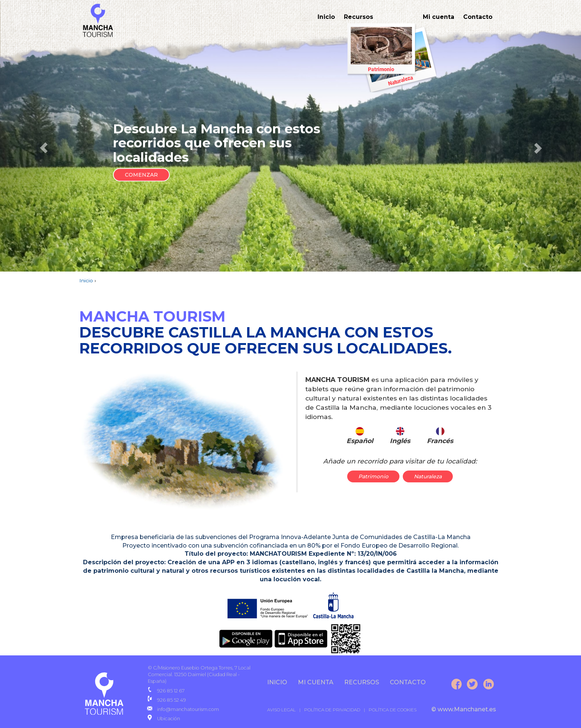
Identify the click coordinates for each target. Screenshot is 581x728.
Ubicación (169, 719)
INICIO (277, 682)
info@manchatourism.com (188, 709)
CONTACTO (408, 682)
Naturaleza (428, 476)
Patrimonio (373, 476)
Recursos (358, 17)
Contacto (478, 17)
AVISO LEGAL (281, 710)
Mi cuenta (439, 17)
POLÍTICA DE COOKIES (393, 710)
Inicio (326, 17)
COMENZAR (141, 175)
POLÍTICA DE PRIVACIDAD (332, 710)
